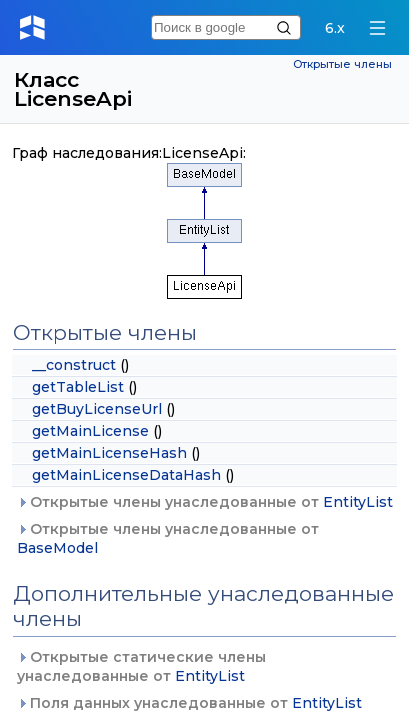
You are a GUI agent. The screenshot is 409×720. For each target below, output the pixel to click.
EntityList (358, 502)
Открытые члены (342, 64)
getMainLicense (90, 431)
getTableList (78, 387)
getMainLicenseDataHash (126, 475)
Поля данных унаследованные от (189, 703)
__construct (74, 365)
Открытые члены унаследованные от (205, 502)
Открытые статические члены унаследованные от (141, 666)
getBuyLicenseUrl (97, 409)
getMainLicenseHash (109, 453)
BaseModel (57, 548)
